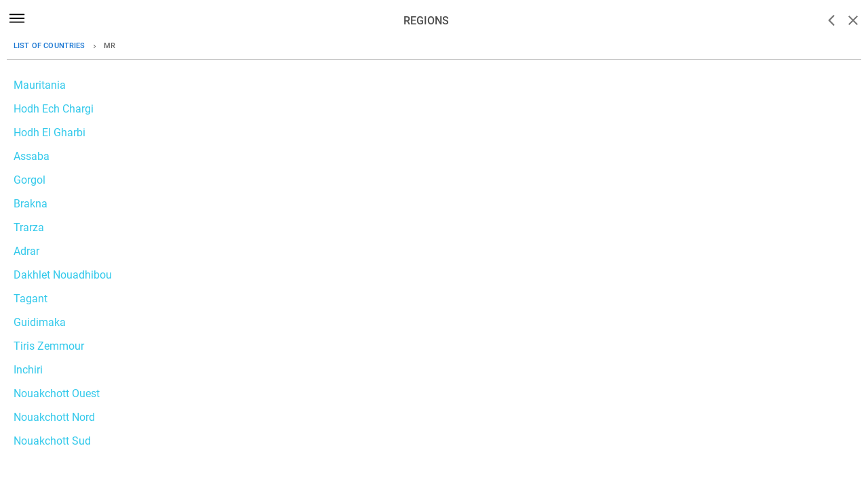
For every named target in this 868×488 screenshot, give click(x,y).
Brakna (31, 204)
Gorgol (29, 180)
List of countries (50, 46)
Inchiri (28, 370)
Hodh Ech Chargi (54, 109)
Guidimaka (40, 322)
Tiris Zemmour (49, 346)
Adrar (26, 251)
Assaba (32, 156)
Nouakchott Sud (52, 441)
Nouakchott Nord (54, 417)
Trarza (29, 227)
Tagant (31, 299)
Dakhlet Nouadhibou (63, 275)
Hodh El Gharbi (50, 133)
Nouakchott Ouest (57, 393)
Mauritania (40, 85)
